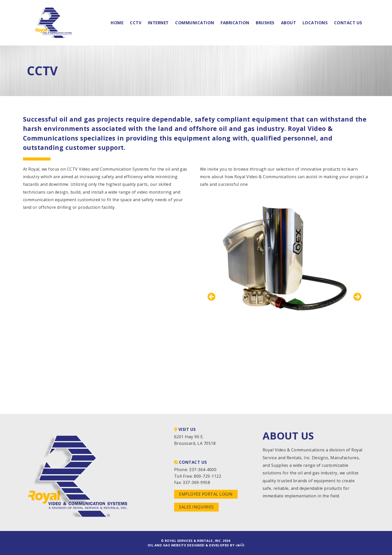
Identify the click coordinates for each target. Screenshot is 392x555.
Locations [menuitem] (315, 23)
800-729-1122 (207, 476)
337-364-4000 (203, 470)
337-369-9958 (196, 482)
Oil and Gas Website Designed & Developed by (196, 545)
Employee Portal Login (206, 494)
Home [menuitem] (117, 23)
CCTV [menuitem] (136, 23)
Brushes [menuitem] (265, 23)
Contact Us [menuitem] (348, 23)
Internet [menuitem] (158, 23)
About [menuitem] (289, 23)
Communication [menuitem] (195, 23)
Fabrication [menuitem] (235, 23)
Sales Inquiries (196, 507)
